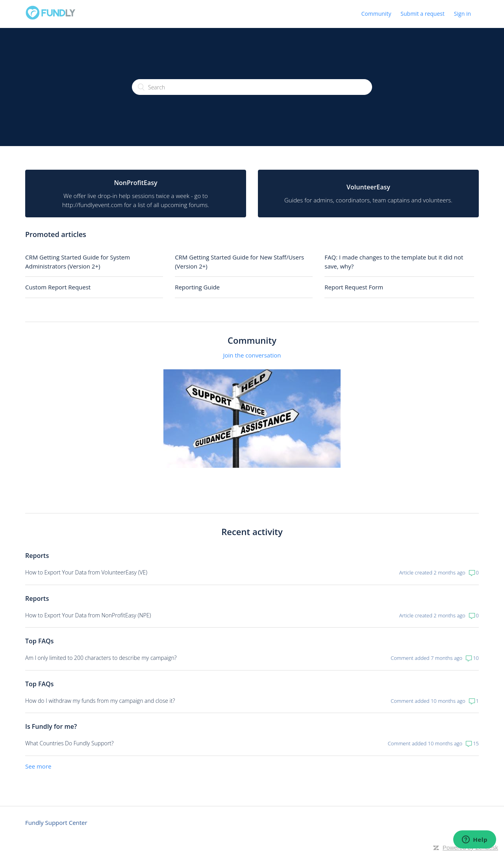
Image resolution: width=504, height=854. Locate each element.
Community (376, 14)
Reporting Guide (197, 287)
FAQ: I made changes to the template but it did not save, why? (394, 262)
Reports (37, 556)
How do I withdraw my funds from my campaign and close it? (100, 701)
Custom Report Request (58, 287)
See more (38, 766)
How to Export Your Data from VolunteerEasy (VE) (86, 572)
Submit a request (422, 14)
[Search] (252, 87)
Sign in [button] (462, 14)
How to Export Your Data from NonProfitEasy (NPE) (88, 615)
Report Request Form (354, 287)
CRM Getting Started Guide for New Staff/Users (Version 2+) (239, 262)
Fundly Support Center (56, 823)
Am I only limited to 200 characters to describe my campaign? (101, 658)
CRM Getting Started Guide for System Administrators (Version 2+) (78, 262)
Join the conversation (252, 355)
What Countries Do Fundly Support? (69, 743)
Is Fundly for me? (51, 726)
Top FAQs (39, 641)
